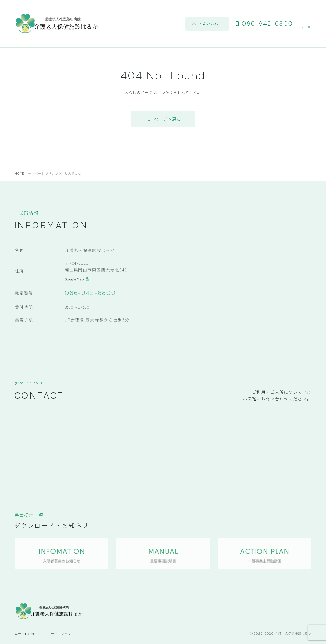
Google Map (77, 280)
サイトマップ (61, 634)
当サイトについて (28, 634)
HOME (20, 173)
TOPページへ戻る (163, 119)
